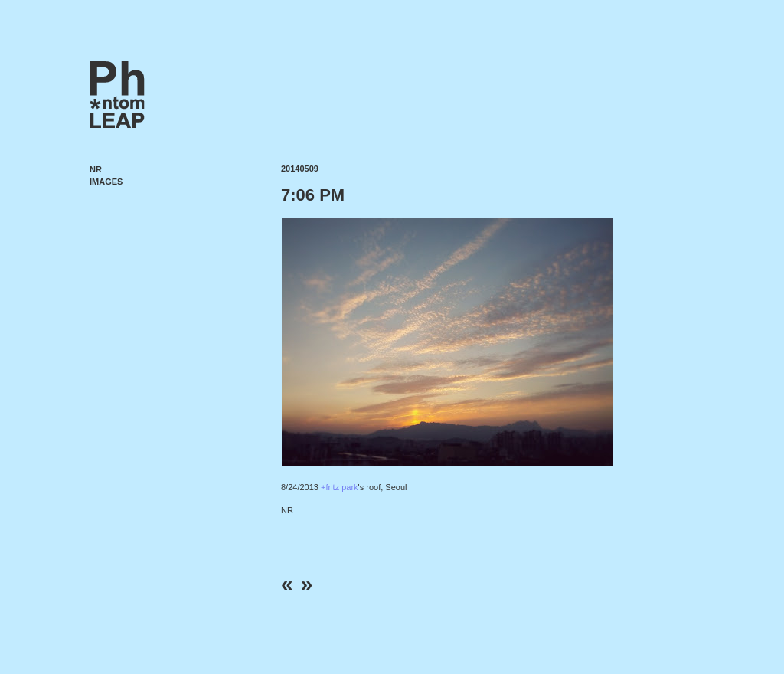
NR (96, 169)
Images (106, 182)
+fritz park (340, 487)
